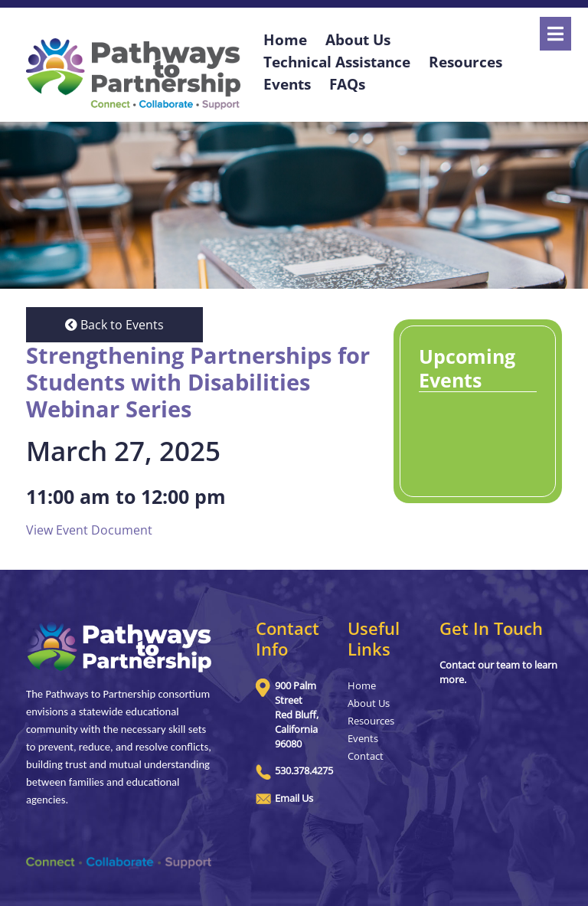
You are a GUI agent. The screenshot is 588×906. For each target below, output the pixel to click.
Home (362, 685)
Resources (465, 62)
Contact (366, 756)
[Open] (555, 34)
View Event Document (89, 530)
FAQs (347, 84)
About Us (369, 703)
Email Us (294, 798)
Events (287, 84)
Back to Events (114, 325)
